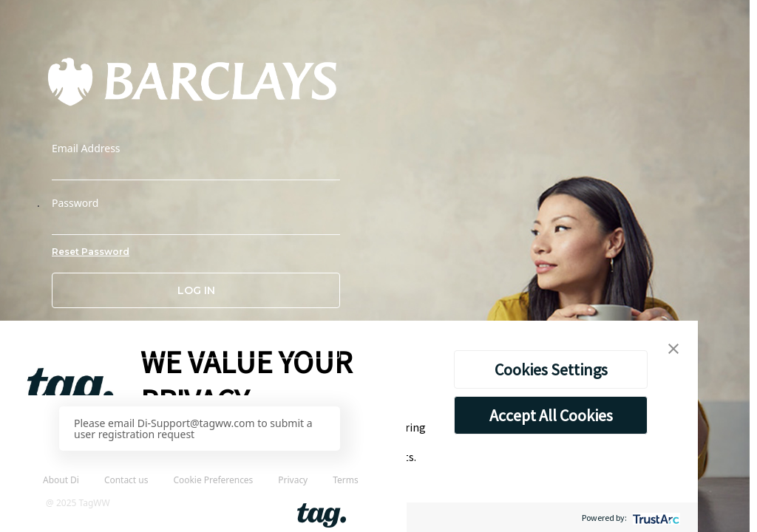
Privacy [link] (293, 480)
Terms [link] (345, 480)
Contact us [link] (126, 480)
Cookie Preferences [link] (213, 480)
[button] (196, 341)
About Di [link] (61, 480)
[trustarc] (655, 518)
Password (75, 203)
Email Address (86, 149)
